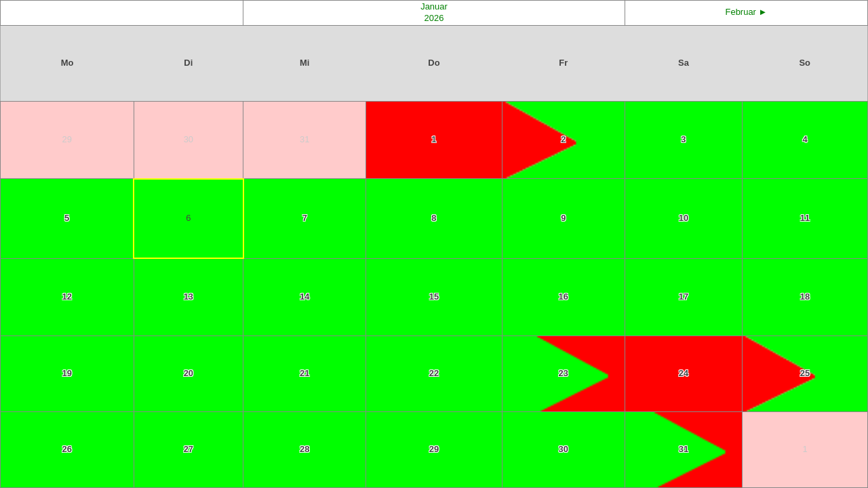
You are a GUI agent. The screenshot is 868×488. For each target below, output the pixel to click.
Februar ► (747, 12)
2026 (434, 18)
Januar (434, 6)
